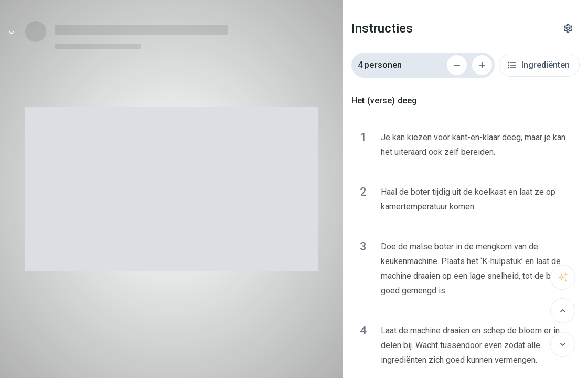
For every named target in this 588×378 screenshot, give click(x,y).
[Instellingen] (568, 28)
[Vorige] (563, 311)
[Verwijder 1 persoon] (457, 65)
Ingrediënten (538, 65)
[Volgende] (563, 344)
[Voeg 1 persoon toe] (482, 65)
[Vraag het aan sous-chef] (563, 277)
